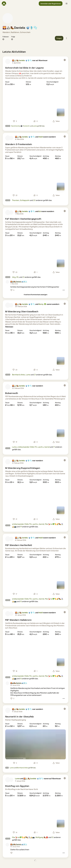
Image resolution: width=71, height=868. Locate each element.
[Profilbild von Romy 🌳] (11, 305)
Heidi (41, 137)
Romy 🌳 (42, 304)
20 (34, 200)
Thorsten (16, 200)
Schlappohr (25, 200)
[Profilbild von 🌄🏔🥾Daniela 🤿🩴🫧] (8, 18)
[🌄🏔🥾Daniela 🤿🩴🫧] (19, 282)
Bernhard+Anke (18, 375)
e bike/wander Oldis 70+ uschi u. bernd (34, 447)
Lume (35, 126)
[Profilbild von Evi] (11, 213)
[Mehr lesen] (9, 327)
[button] (51, 4)
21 (23, 277)
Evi (40, 212)
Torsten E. (26, 126)
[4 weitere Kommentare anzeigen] (35, 295)
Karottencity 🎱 (17, 126)
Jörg (14, 277)
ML (18, 277)
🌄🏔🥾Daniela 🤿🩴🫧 (20, 28)
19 (21, 527)
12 (53, 837)
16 (21, 678)
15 (21, 601)
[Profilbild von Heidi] (11, 138)
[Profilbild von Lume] (8, 780)
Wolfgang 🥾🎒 (42, 837)
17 (54, 447)
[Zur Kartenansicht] (61, 112)
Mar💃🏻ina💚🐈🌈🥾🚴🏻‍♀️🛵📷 (23, 837)
